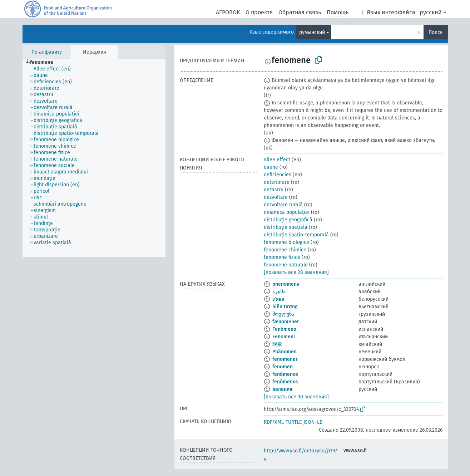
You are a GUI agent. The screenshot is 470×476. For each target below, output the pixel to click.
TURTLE (294, 422)
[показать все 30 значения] (296, 397)
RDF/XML (274, 422)
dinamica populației (287, 212)
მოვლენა (283, 314)
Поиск (436, 32)
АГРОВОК (228, 12)
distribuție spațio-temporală (296, 235)
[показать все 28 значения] (296, 272)
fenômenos (285, 382)
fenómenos (285, 374)
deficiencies (278, 175)
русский (431, 12)
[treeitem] (45, 63)
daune (271, 167)
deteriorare (277, 182)
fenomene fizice (282, 257)
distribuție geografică (288, 220)
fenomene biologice (286, 242)
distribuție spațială (286, 227)
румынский (312, 32)
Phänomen (285, 352)
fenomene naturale (286, 265)
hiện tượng (285, 307)
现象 (277, 344)
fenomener (285, 359)
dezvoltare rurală (283, 205)
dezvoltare (276, 197)
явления (282, 389)
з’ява (278, 299)
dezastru (274, 190)
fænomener (286, 322)
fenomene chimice (285, 250)
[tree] (94, 158)
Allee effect (277, 160)
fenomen (283, 367)
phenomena (286, 284)
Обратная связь (300, 12)
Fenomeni (284, 337)
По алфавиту (47, 52)
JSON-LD (313, 422)
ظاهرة (279, 292)
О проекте (259, 12)
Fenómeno (284, 329)
